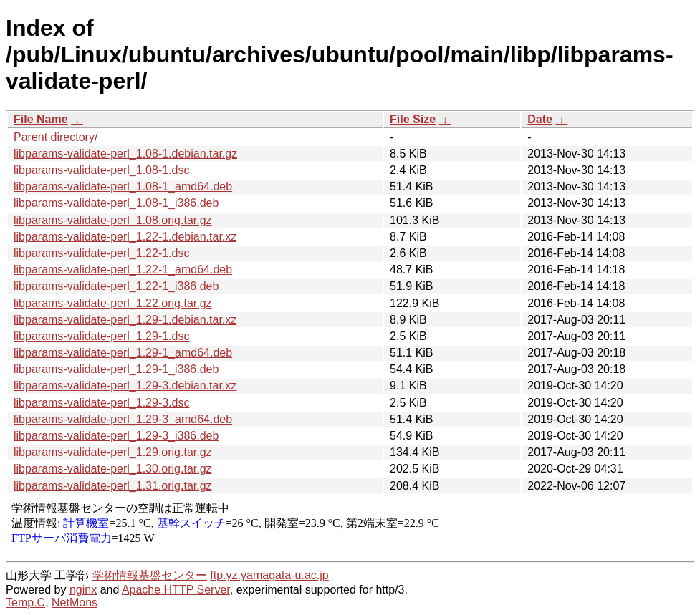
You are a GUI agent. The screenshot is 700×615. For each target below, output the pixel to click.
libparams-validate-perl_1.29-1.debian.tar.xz (125, 320)
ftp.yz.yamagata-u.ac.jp (269, 575)
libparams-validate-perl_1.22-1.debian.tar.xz (125, 237)
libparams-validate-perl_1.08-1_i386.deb (116, 203)
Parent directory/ (56, 137)
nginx (83, 590)
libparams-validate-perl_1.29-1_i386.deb (116, 369)
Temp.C (25, 602)
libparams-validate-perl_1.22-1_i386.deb (116, 286)
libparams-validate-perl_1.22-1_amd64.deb (123, 270)
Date (540, 119)
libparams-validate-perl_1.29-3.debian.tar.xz (125, 386)
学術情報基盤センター (150, 575)
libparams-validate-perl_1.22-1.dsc (101, 253)
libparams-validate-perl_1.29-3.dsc (101, 403)
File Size (413, 119)
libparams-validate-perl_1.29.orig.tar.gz (113, 452)
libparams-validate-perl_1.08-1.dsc (101, 170)
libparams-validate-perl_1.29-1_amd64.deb (123, 353)
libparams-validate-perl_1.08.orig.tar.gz (113, 220)
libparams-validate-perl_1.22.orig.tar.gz (113, 303)
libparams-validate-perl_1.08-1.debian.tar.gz (125, 154)
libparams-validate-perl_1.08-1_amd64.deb (123, 187)
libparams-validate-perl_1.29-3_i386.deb (116, 436)
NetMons (75, 602)
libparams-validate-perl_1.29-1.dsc (101, 336)
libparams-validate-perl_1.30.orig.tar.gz (113, 469)
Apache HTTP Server (176, 590)
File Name (41, 119)
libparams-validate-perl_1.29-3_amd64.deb (123, 419)
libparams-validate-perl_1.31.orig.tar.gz (113, 486)
